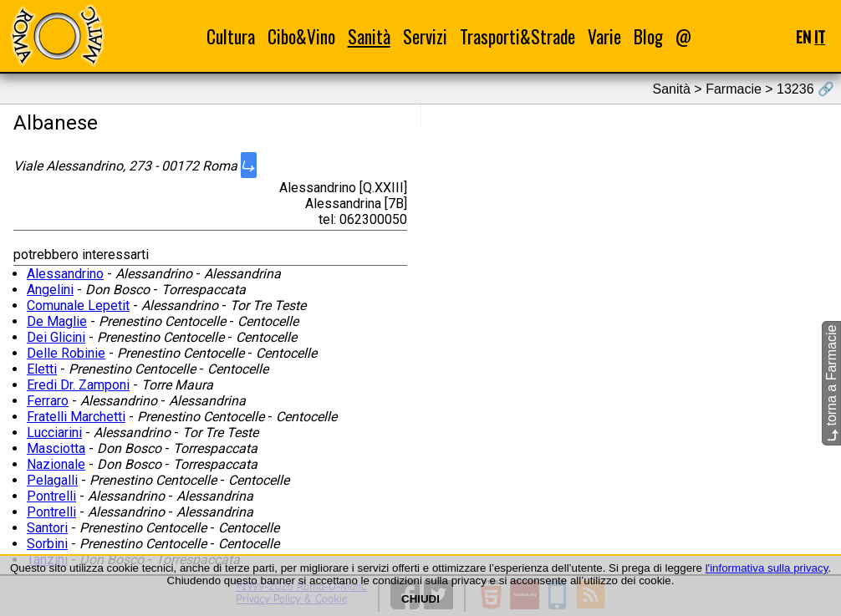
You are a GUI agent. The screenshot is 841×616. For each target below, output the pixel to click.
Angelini (50, 290)
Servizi (425, 36)
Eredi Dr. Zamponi (78, 385)
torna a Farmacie (831, 383)
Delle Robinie (66, 353)
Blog (648, 36)
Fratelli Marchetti (76, 417)
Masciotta (56, 448)
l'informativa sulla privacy (767, 568)
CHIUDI (420, 599)
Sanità (369, 36)
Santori (47, 528)
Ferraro (48, 401)
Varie (604, 36)
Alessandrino (65, 274)
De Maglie (57, 321)
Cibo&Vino (301, 36)
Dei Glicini (56, 337)
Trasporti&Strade (517, 36)
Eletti (42, 369)
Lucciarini (54, 433)
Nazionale (56, 464)
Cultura (231, 36)
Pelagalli (52, 480)
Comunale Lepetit (78, 305)
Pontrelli (51, 496)
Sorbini (47, 544)
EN (803, 36)
